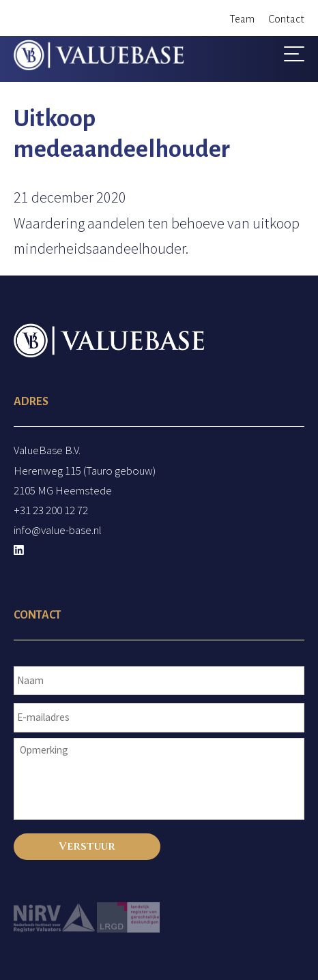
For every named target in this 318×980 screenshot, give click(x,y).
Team (242, 19)
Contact (286, 19)
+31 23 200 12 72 (51, 510)
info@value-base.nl (58, 530)
